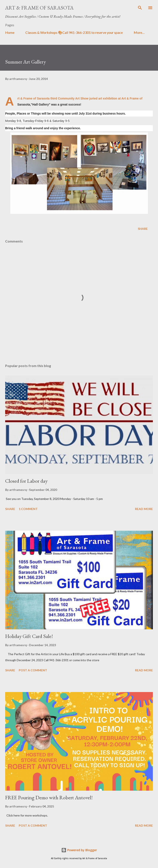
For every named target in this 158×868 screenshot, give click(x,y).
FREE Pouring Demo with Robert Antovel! (49, 797)
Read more (144, 509)
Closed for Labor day (26, 481)
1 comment (28, 509)
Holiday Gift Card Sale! (29, 636)
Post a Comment (33, 670)
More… (139, 32)
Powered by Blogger (79, 850)
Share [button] (143, 229)
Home (10, 32)
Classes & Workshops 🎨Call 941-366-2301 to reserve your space (74, 32)
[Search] (140, 8)
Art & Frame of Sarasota (39, 8)
